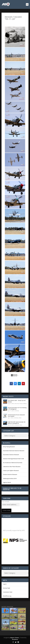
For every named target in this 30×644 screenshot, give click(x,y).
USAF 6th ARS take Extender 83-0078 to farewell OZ (17, 423)
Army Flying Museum (9, 447)
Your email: (5, 501)
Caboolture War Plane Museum (12, 467)
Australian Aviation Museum (11, 455)
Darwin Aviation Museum (10, 474)
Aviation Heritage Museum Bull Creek (14, 459)
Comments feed (8, 592)
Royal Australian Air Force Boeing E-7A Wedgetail (17, 408)
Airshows (17, 411)
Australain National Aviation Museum (14, 451)
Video (20, 418)
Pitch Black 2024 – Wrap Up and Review (17, 401)
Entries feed (7, 588)
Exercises (17, 404)
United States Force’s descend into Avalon (16, 416)
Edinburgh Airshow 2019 (10, 478)
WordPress (15, 639)
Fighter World (7, 482)
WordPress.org (7, 596)
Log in (5, 584)
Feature (21, 404)
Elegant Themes (15, 638)
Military (25, 404)
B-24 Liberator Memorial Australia (13, 463)
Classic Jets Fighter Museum (11, 471)
